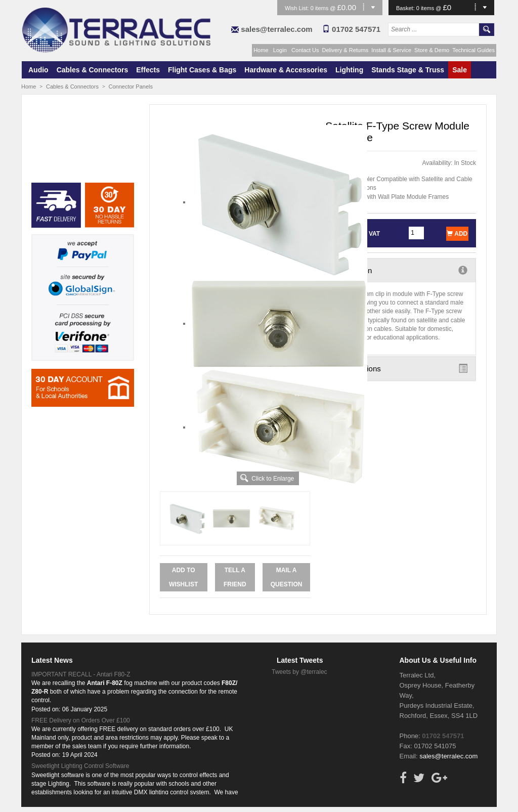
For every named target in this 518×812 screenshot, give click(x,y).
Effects (148, 70)
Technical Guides (473, 50)
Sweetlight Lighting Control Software (80, 766)
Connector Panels (131, 87)
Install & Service (391, 50)
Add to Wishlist (183, 577)
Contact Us (305, 50)
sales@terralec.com (276, 29)
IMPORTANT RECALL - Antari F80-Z (81, 674)
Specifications (401, 368)
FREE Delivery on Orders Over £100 (81, 720)
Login (280, 50)
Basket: (406, 8)
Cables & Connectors (93, 70)
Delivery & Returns (346, 50)
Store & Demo (432, 50)
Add (457, 234)
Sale (460, 70)
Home (261, 50)
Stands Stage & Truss (408, 70)
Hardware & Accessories (286, 70)
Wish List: (298, 8)
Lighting (349, 70)
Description (401, 270)
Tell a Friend (235, 577)
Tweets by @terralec (299, 672)
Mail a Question (287, 577)
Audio (38, 70)
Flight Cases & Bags (202, 70)
